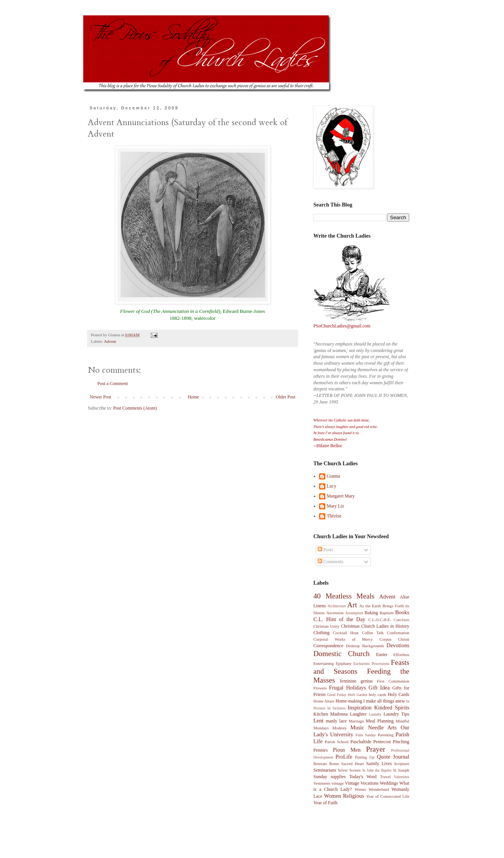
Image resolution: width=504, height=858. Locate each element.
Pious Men (347, 750)
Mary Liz (335, 506)
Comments (330, 562)
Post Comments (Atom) (135, 408)
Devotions (398, 645)
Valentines (402, 777)
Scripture (402, 764)
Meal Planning (380, 721)
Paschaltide (361, 742)
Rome (334, 764)
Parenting (386, 735)
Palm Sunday (366, 735)
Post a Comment (113, 384)
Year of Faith (325, 803)
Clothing (321, 633)
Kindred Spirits (392, 708)
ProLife (344, 757)
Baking (371, 613)
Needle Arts (383, 727)
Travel (385, 777)
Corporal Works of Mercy (343, 639)
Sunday (320, 777)
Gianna (334, 476)
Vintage (352, 783)
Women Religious (344, 796)
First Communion (393, 681)
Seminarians (325, 770)
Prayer (376, 749)
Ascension (335, 613)
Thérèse (334, 516)
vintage (338, 783)
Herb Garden (358, 695)
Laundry (375, 714)
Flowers (320, 688)
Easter (382, 655)
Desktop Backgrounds (365, 646)
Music (357, 727)
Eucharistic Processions (371, 664)
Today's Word (363, 777)
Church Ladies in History (385, 626)
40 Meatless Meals (344, 596)
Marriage (356, 721)
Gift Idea (379, 688)
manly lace (336, 721)
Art (352, 605)
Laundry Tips (396, 714)
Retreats (320, 764)
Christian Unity (326, 626)
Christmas (350, 626)
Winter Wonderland (372, 789)
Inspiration (359, 708)
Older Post (286, 397)
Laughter (358, 714)
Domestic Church (342, 654)
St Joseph (401, 770)
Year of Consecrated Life (388, 796)
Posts (325, 550)
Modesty (339, 728)
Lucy (332, 486)
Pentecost (382, 742)
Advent (110, 341)
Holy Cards (399, 694)
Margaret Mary (341, 496)
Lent (318, 721)
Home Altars (324, 701)
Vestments (322, 783)
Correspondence (328, 646)
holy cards (377, 694)
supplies (338, 777)
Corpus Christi (394, 639)
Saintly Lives (379, 764)
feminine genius (356, 681)
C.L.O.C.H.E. (380, 620)
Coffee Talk (373, 633)
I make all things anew (384, 701)
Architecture (337, 606)
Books (402, 612)
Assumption (354, 613)
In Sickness (337, 708)
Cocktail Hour (346, 633)
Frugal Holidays (348, 688)
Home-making (349, 701)
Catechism (402, 620)
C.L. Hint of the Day (339, 619)
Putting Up (365, 757)
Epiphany (343, 663)
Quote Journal (393, 757)
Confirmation (398, 633)
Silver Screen (349, 770)
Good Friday (337, 695)
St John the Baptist (377, 770)
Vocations (370, 783)
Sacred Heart (353, 764)
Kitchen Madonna (330, 714)
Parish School (337, 742)
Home (194, 397)
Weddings (389, 783)
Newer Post (100, 397)
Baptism (387, 613)
